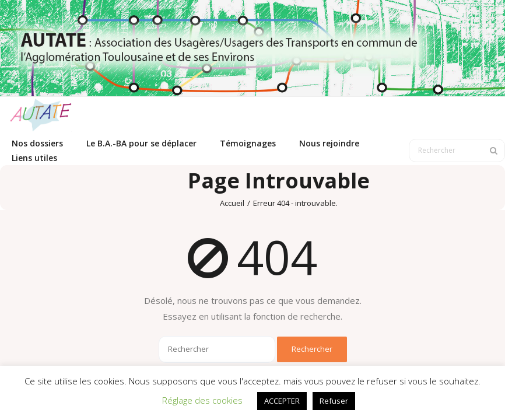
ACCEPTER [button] (282, 401)
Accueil (232, 203)
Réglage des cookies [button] (202, 400)
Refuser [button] (334, 401)
